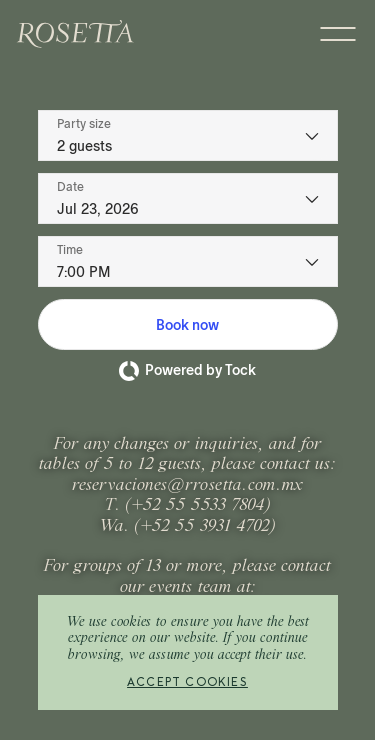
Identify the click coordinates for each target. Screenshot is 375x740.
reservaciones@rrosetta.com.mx (187, 486)
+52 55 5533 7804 (198, 506)
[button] (188, 324)
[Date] (188, 198)
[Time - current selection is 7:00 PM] (188, 261)
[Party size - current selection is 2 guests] (188, 135)
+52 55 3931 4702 (205, 527)
